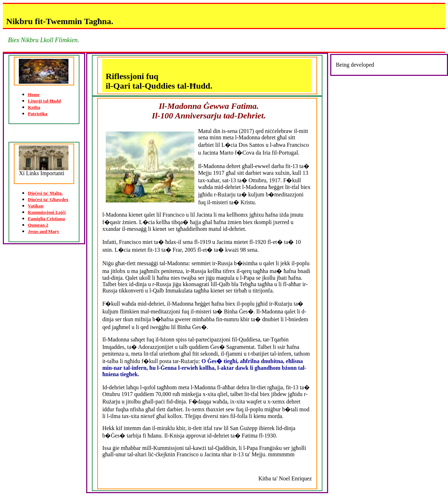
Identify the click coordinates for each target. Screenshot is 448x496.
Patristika (38, 114)
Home (34, 94)
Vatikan (36, 206)
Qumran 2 (38, 225)
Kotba (34, 107)
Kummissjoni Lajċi (47, 212)
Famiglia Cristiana (46, 219)
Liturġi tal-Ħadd (45, 101)
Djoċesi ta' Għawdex (48, 199)
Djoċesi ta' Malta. (45, 193)
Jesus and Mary (44, 231)
